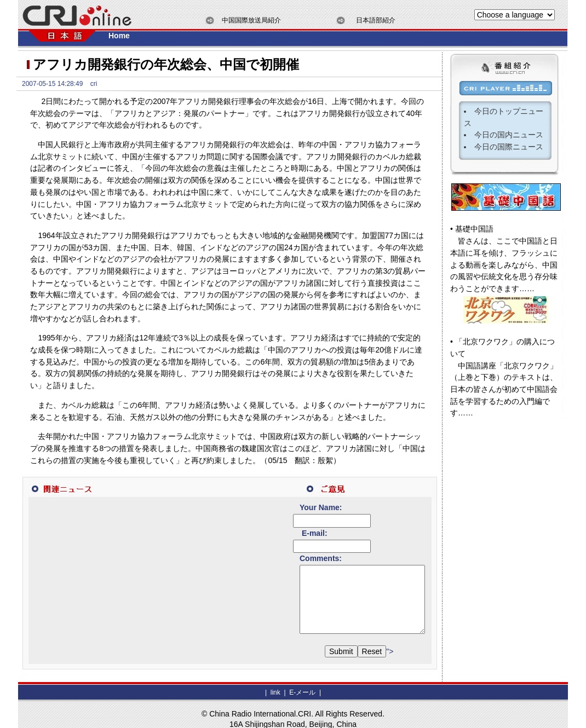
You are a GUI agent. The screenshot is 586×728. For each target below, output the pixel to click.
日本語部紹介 (376, 20)
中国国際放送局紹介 (251, 20)
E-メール (301, 682)
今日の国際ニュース (509, 147)
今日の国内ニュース (509, 135)
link (275, 682)
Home (119, 36)
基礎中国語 (474, 229)
